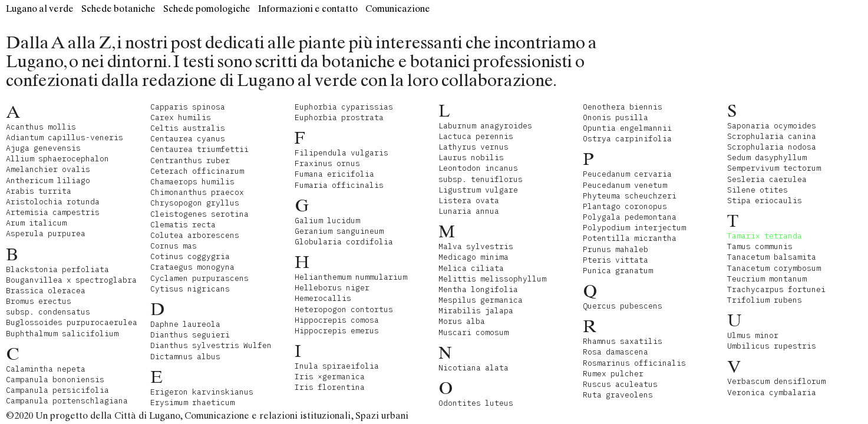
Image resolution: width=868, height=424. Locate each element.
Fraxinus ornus (327, 163)
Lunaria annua (469, 211)
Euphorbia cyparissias (344, 107)
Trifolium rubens (765, 300)
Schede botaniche (118, 9)
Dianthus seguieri (190, 335)
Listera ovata (469, 201)
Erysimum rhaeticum (192, 403)
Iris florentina (330, 387)
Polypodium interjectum (634, 228)
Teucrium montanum (767, 279)
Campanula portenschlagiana (67, 401)
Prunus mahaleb (615, 249)
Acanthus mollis (41, 127)
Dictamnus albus (185, 357)
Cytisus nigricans (190, 289)
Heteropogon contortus (344, 309)
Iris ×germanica (330, 377)
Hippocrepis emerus (337, 331)
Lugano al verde (40, 9)
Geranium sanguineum (339, 231)
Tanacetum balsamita (772, 257)
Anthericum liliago (48, 180)
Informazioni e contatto (308, 9)
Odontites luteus (476, 403)
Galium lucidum (327, 221)
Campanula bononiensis (55, 380)
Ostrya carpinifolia (627, 139)
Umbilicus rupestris (772, 346)
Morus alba (462, 321)
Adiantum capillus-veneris (65, 138)
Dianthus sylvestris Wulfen (211, 345)
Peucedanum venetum (625, 185)
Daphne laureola (185, 324)
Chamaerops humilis (192, 182)
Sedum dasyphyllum (767, 158)
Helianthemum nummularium (351, 277)
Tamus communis (760, 246)
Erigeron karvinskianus (202, 392)
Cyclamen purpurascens (199, 278)
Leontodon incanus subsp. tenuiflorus (481, 173)
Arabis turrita (39, 191)
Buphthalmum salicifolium (62, 334)
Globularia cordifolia (344, 242)
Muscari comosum (473, 332)
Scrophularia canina (772, 136)
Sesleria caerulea (767, 179)
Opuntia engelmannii (627, 128)
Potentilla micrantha (630, 238)
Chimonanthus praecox (197, 192)
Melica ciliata (471, 268)
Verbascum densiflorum (776, 381)
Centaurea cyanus (188, 139)
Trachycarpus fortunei (776, 289)
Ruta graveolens (618, 395)
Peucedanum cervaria (627, 174)
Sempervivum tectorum (774, 168)
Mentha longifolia (478, 289)
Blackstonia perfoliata (57, 269)
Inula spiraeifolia (337, 366)
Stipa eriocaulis (765, 201)
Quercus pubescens (623, 306)
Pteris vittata (615, 260)
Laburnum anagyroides (485, 126)
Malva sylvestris (476, 246)
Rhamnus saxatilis (623, 341)
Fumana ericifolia (334, 174)
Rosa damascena (615, 352)
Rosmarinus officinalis (634, 363)
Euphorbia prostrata (339, 117)
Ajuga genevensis (43, 148)
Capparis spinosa (188, 107)
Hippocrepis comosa (337, 320)
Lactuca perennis (476, 136)
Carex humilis (181, 117)
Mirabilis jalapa (476, 311)
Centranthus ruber (190, 160)
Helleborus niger (332, 288)
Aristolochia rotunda (53, 202)
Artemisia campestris (53, 212)
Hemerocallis (323, 298)
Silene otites (758, 190)
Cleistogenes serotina (199, 214)
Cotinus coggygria (190, 256)
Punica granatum (618, 271)
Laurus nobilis (471, 158)
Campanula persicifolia (57, 390)
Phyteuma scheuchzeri (630, 196)
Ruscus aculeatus (620, 384)
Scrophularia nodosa (772, 147)
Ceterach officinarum (197, 171)
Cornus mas (174, 246)
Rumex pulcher (613, 374)
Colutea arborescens (195, 235)
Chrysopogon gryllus (195, 203)
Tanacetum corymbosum (774, 268)
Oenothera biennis (623, 107)
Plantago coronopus (625, 206)
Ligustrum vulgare (478, 190)
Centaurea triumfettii (199, 149)
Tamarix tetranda (765, 236)
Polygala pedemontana (630, 217)
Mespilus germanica (481, 300)
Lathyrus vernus (473, 147)
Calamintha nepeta (46, 369)
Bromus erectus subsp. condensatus (48, 307)
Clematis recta (183, 225)
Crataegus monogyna (192, 267)
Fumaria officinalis (339, 185)
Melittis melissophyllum (492, 279)
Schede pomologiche (207, 9)
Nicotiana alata (473, 368)
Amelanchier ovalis (48, 169)
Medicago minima (473, 257)
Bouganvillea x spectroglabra (71, 280)
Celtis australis (188, 128)
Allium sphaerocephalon (57, 159)
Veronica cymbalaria (772, 392)
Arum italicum (36, 223)
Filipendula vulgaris (341, 153)
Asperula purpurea (46, 233)
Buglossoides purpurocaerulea (72, 322)
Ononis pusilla (615, 117)
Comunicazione (398, 9)
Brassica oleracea (46, 291)
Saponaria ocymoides (772, 126)
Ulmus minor (753, 335)
